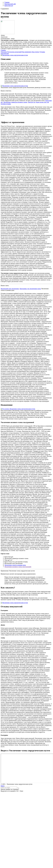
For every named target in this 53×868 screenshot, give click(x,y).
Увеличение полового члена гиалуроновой (18, 567)
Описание (4, 52)
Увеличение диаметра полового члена (15, 102)
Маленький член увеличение (10, 289)
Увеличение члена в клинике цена (15, 565)
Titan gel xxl (32, 102)
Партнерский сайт (10, 4)
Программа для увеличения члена (30, 289)
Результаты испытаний (15, 52)
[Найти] (18, 788)
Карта (3, 786)
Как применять (27, 52)
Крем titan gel (9, 6)
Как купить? (36, 52)
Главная (7, 2)
